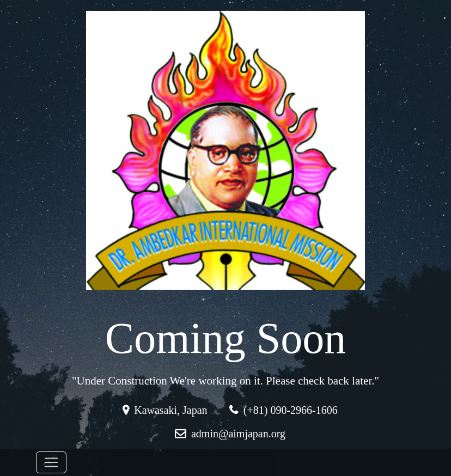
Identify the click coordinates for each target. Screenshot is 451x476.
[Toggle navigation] (51, 462)
